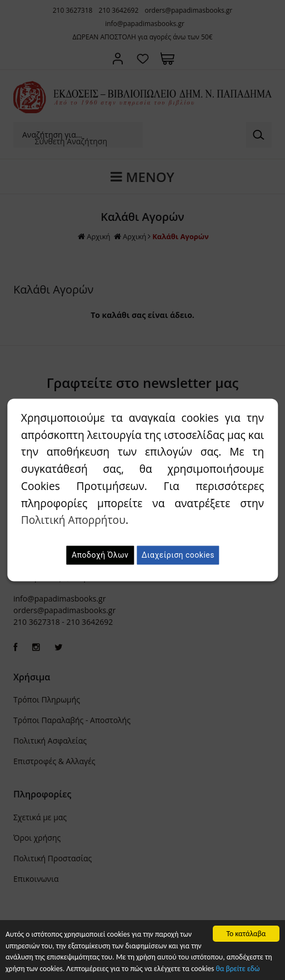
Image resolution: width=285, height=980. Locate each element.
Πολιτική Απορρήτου (73, 520)
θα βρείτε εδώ (237, 969)
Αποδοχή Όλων (100, 555)
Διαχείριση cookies (178, 555)
